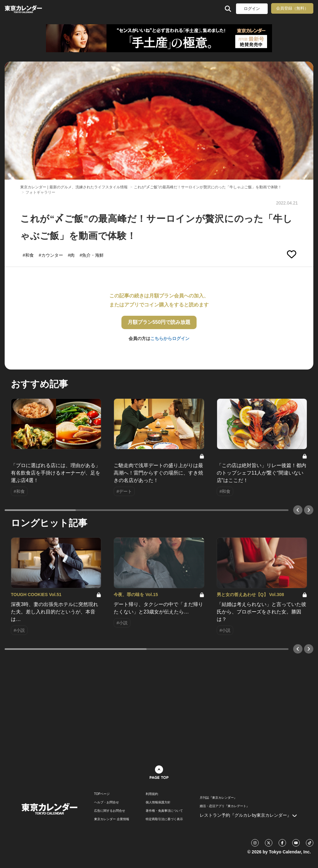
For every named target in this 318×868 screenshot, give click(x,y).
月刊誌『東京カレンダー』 (218, 798)
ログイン (252, 9)
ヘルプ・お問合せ (107, 802)
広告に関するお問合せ (110, 811)
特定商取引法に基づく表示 (164, 819)
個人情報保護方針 (158, 802)
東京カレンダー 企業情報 (112, 819)
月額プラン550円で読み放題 (159, 322)
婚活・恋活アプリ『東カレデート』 (225, 806)
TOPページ (102, 794)
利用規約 (152, 794)
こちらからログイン (170, 338)
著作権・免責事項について (164, 811)
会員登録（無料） (292, 8)
